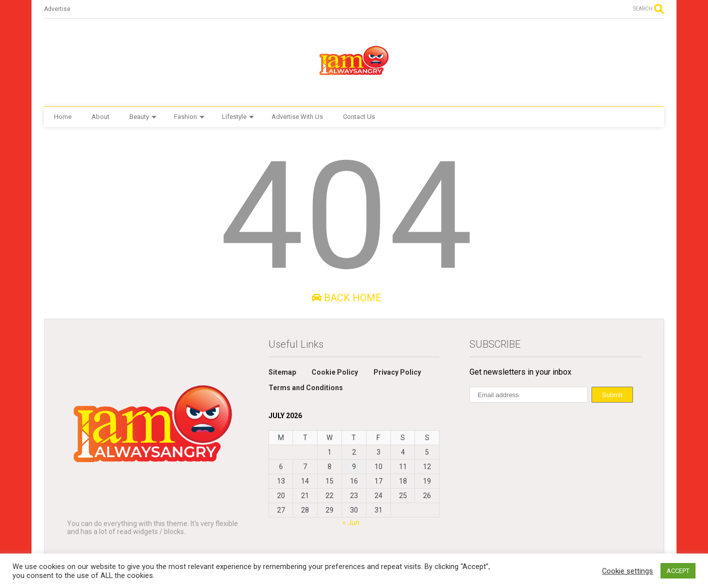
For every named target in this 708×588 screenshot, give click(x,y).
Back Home (346, 298)
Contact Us (359, 117)
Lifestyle (238, 117)
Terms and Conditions (306, 388)
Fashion (189, 117)
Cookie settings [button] (627, 571)
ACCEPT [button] (678, 571)
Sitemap (282, 372)
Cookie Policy (335, 372)
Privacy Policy (397, 372)
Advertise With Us (297, 117)
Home (63, 117)
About (100, 117)
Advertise (57, 9)
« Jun (351, 523)
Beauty (143, 117)
